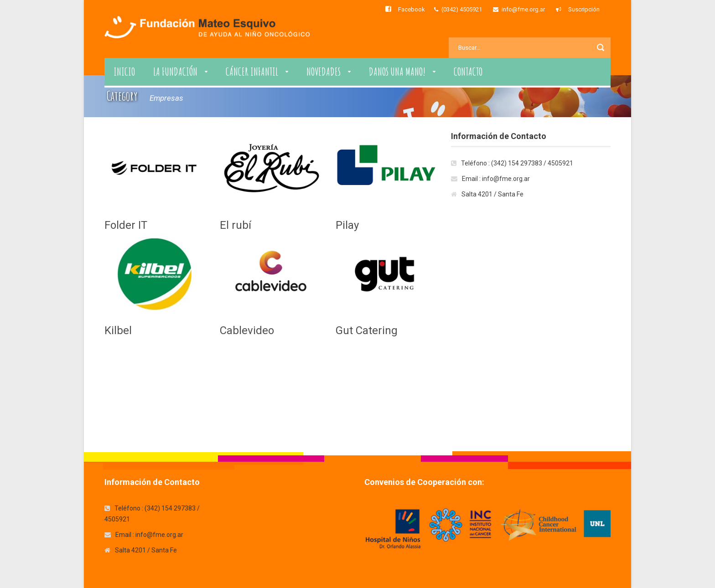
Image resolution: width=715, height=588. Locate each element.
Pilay (347, 225)
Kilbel (118, 330)
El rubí (236, 225)
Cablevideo (247, 330)
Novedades (324, 72)
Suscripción (584, 9)
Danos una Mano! (397, 72)
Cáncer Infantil (252, 72)
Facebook (412, 9)
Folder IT (126, 225)
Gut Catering (367, 330)
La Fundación (175, 72)
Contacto (468, 72)
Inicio (124, 72)
